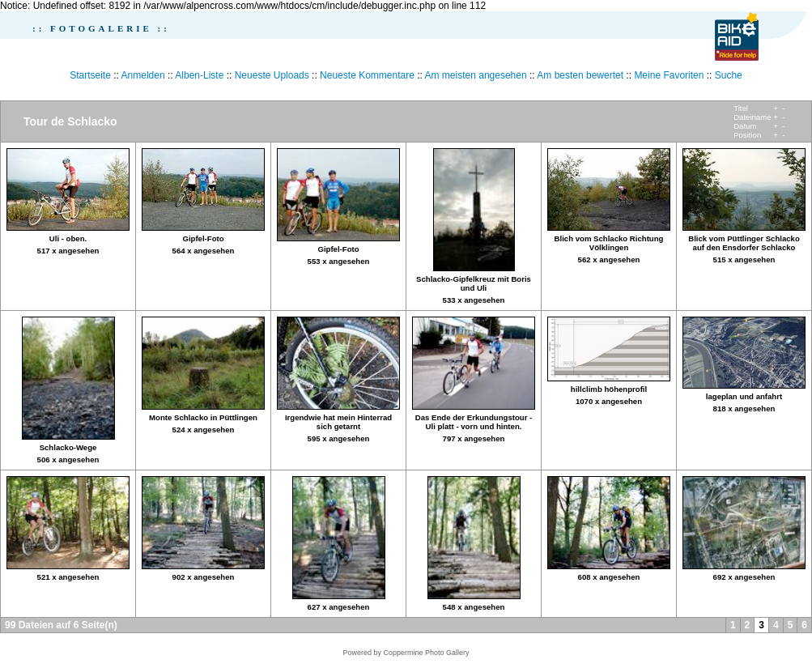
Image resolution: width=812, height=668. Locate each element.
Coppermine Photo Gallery (426, 653)
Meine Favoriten (669, 75)
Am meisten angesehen (476, 75)
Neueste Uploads (272, 75)
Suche (729, 75)
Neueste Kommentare (367, 75)
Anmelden (143, 75)
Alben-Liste (199, 75)
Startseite (90, 75)
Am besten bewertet (580, 75)
